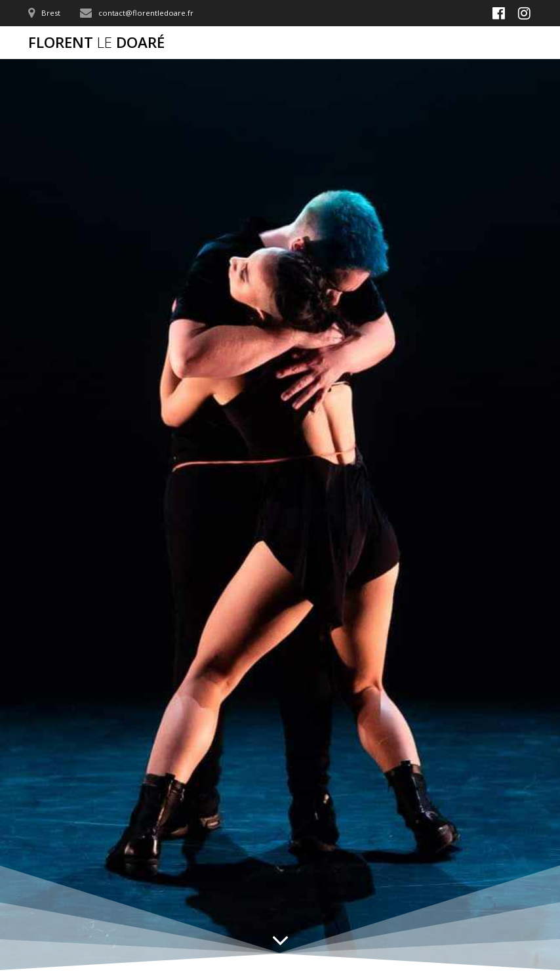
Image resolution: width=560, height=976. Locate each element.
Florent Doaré (96, 43)
